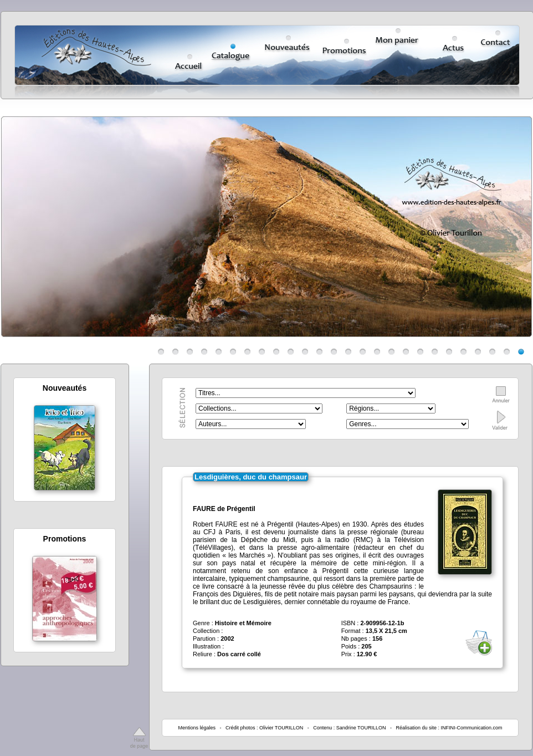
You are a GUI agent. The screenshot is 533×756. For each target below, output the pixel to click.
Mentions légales (197, 728)
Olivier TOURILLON (281, 728)
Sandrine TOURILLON (361, 728)
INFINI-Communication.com (472, 728)
